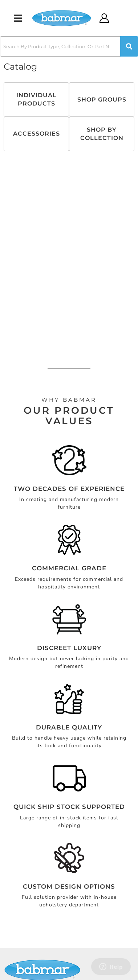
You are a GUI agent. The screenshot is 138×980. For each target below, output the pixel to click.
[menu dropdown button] (18, 18)
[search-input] (60, 46)
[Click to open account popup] (104, 18)
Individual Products (36, 99)
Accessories (36, 134)
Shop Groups (102, 100)
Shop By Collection (102, 134)
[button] (69, 46)
